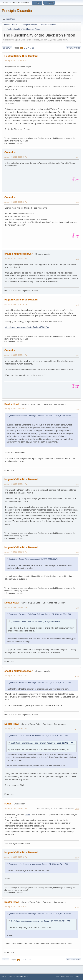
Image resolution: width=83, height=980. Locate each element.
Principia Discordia (17, 11)
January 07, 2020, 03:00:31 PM (16, 552)
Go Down (7, 48)
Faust (8, 804)
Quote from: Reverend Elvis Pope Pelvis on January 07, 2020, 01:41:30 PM (40, 416)
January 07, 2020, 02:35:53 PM (16, 258)
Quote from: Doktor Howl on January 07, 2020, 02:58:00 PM (33, 559)
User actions (74, 48)
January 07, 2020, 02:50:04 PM (16, 355)
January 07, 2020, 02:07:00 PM (16, 157)
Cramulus (10, 152)
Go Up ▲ (78, 977)
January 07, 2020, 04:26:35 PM (16, 907)
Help (58, 977)
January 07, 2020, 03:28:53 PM (16, 729)
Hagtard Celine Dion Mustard (21, 56)
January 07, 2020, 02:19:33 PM (16, 202)
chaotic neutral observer (18, 254)
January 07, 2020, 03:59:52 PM (16, 808)
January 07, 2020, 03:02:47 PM (16, 607)
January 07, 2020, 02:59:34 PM (16, 484)
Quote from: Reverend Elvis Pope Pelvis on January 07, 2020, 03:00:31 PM (40, 614)
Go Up (5, 960)
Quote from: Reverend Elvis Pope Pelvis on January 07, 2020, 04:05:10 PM (40, 914)
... (31, 48)
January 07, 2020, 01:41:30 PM (16, 61)
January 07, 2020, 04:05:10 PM (16, 857)
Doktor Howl (12, 404)
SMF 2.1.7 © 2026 (8, 977)
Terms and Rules (67, 977)
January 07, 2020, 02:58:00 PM (16, 409)
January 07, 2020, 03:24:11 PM (16, 676)
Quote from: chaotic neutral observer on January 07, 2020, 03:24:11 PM (38, 736)
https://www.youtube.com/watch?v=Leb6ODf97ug (27, 327)
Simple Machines (22, 977)
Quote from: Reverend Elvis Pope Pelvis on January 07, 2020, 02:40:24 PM (40, 683)
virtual (28, 814)
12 (33, 48)
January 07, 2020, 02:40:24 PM (16, 304)
